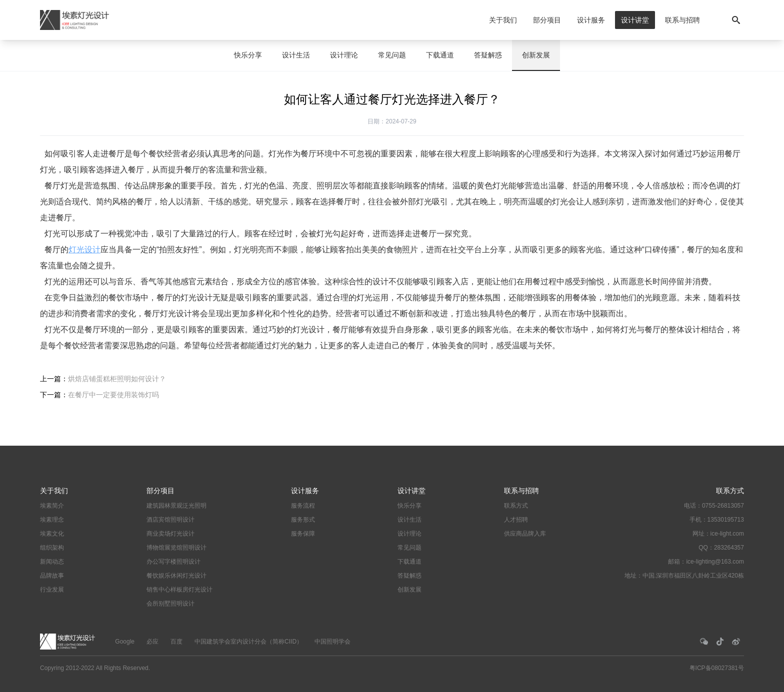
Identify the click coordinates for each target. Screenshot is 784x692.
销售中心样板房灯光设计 (179, 590)
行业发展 (52, 590)
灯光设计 (84, 250)
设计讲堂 (635, 20)
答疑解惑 (488, 55)
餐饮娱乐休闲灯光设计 (176, 576)
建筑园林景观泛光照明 (176, 506)
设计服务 (591, 20)
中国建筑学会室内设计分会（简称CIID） (248, 642)
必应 (152, 642)
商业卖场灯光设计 (170, 534)
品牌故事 (52, 576)
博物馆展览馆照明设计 (176, 548)
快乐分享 (248, 55)
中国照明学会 (332, 642)
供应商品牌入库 (525, 534)
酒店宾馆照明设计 (170, 520)
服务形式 (303, 520)
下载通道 (440, 55)
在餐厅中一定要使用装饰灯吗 (113, 395)
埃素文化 (52, 534)
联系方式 (516, 506)
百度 (176, 642)
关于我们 (503, 20)
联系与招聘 (682, 20)
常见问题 (392, 55)
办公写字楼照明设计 (173, 562)
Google (125, 642)
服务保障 (303, 534)
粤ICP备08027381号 (717, 668)
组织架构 (52, 548)
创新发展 (536, 55)
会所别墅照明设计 (170, 604)
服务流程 (303, 506)
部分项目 (547, 20)
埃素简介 (52, 506)
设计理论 (344, 55)
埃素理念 (52, 520)
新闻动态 (52, 562)
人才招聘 (516, 520)
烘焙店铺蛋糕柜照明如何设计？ (117, 379)
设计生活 (296, 55)
